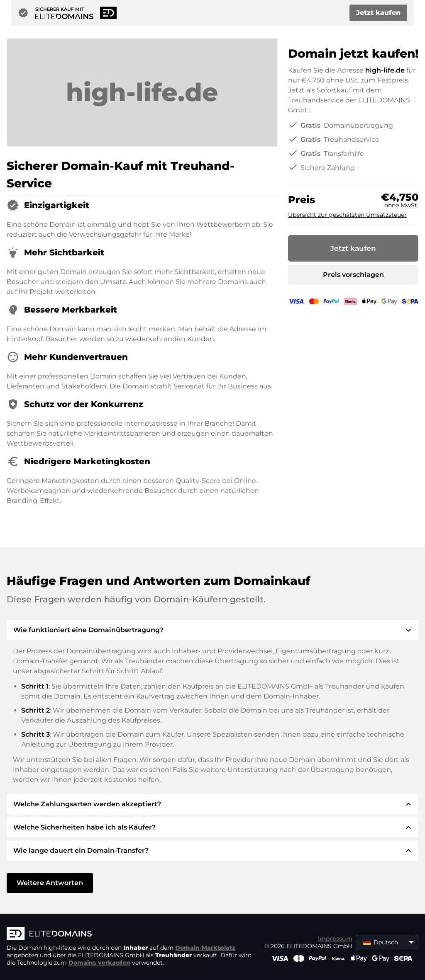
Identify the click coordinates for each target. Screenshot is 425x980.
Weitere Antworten (50, 883)
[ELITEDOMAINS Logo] (131, 934)
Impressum (335, 939)
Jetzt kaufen (378, 13)
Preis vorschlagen (353, 275)
